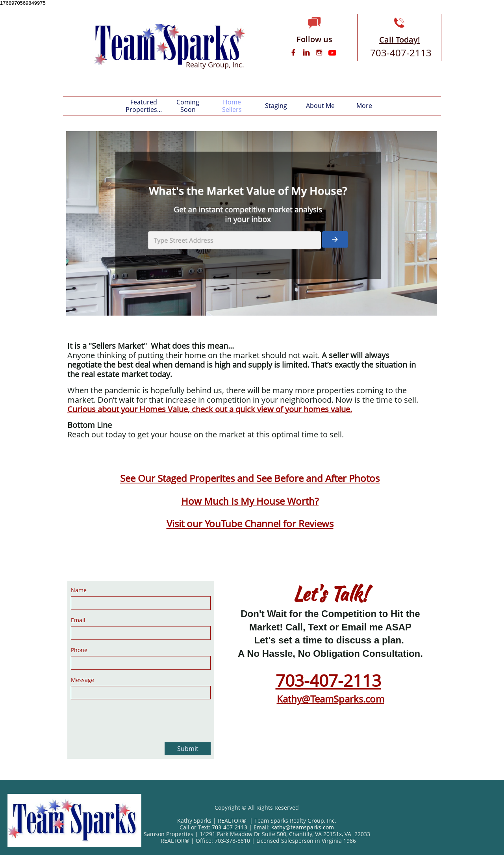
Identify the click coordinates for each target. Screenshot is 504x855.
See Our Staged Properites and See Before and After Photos (250, 478)
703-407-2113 (328, 680)
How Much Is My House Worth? (250, 501)
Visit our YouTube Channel (225, 523)
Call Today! (400, 40)
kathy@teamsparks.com (303, 827)
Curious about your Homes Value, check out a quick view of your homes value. (210, 409)
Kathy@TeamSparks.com (331, 699)
